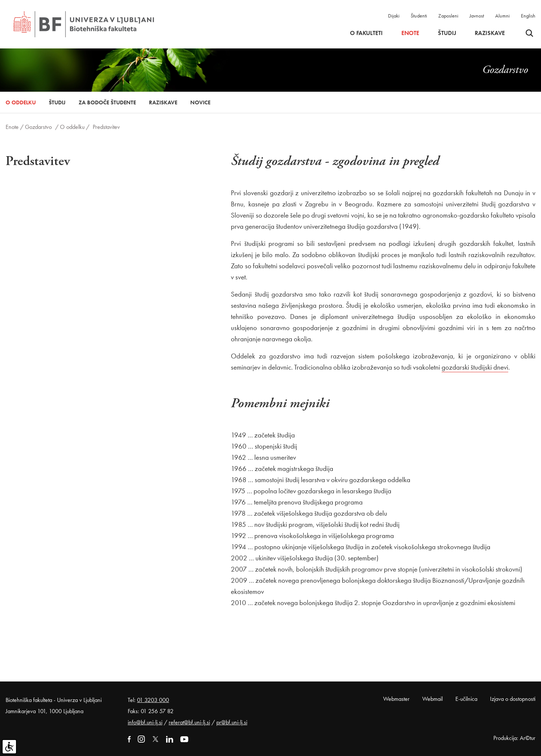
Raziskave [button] (490, 33)
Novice (200, 102)
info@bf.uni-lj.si (145, 722)
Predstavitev (106, 127)
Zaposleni (448, 16)
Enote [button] (410, 33)
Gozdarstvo (38, 127)
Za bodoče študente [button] (107, 102)
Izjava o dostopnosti (513, 699)
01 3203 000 (153, 700)
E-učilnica (466, 699)
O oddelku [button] (21, 102)
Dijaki (394, 16)
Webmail (432, 699)
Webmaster (396, 699)
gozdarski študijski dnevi (475, 367)
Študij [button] (447, 33)
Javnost (477, 16)
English (528, 16)
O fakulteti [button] (366, 33)
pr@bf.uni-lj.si (232, 722)
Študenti (419, 16)
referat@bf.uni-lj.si (189, 722)
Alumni (502, 16)
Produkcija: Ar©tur (514, 738)
